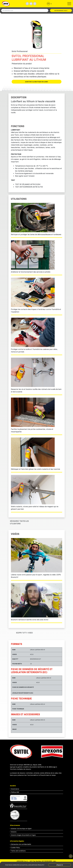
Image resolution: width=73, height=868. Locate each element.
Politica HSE (15, 792)
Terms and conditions (18, 851)
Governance (15, 789)
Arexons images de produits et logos (23, 835)
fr (48, 4)
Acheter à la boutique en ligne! (37, 82)
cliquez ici (60, 865)
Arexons (14, 832)
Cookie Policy (15, 848)
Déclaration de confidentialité (21, 844)
